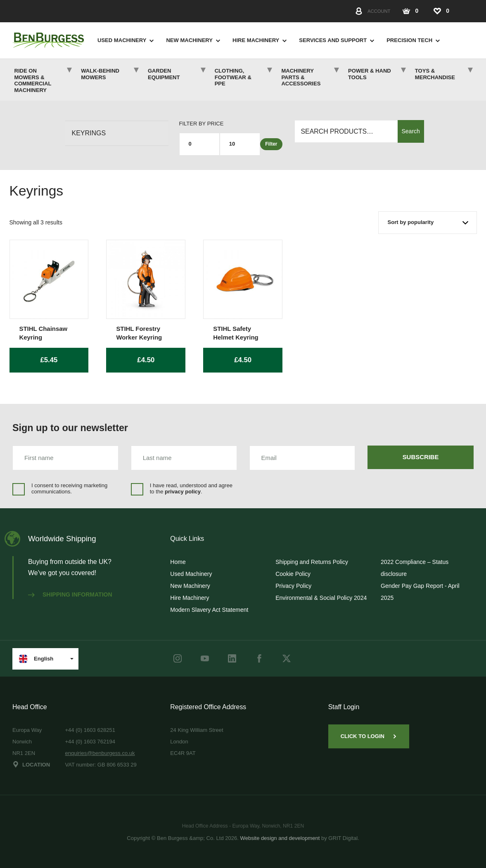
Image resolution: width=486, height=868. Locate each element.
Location (31, 765)
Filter (271, 144)
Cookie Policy (293, 574)
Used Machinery (122, 40)
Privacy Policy (293, 586)
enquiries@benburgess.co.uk (100, 753)
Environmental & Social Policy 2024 (321, 598)
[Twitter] (287, 658)
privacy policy (183, 492)
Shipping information (70, 594)
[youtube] (205, 658)
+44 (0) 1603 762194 (90, 742)
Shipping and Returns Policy (312, 562)
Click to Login (369, 736)
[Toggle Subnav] (150, 40)
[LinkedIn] (232, 658)
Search (411, 131)
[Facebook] (259, 658)
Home (178, 562)
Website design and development (280, 838)
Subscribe (421, 457)
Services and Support (333, 40)
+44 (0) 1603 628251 (90, 730)
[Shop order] (428, 223)
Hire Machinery (256, 40)
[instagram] (178, 658)
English (36, 659)
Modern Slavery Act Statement (209, 610)
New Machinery (189, 40)
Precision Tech (409, 40)
